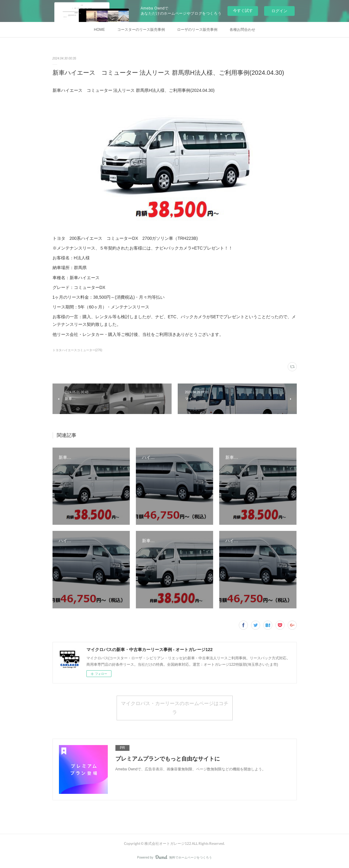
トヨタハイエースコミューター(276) (77, 350)
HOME (100, 30)
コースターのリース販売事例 (141, 30)
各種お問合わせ (242, 30)
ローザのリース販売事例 (197, 30)
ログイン (279, 11)
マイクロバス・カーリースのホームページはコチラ (175, 708)
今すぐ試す (243, 11)
